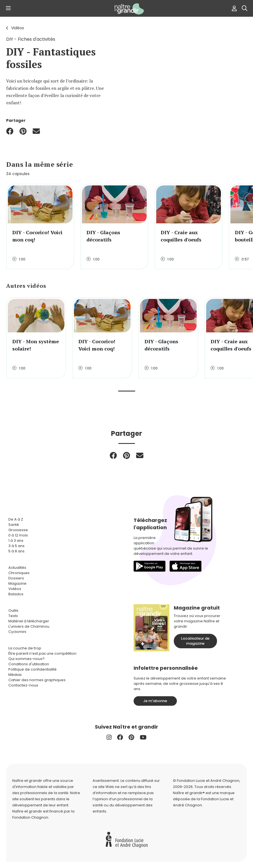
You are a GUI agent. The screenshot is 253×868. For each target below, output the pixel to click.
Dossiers (16, 578)
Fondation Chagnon (30, 817)
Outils (13, 610)
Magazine (17, 583)
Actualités (17, 568)
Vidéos (18, 28)
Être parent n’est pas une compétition (42, 653)
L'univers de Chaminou (29, 626)
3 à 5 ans (16, 546)
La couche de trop (25, 648)
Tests (13, 616)
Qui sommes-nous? (26, 659)
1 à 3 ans (16, 541)
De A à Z (16, 519)
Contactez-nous (23, 685)
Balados (16, 594)
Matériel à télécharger (29, 621)
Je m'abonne (155, 701)
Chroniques (19, 573)
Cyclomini (17, 632)
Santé (14, 525)
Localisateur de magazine (195, 641)
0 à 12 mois (18, 535)
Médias (15, 675)
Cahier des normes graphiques (37, 680)
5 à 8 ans (16, 551)
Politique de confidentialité (32, 669)
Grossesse (18, 530)
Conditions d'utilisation (29, 664)
